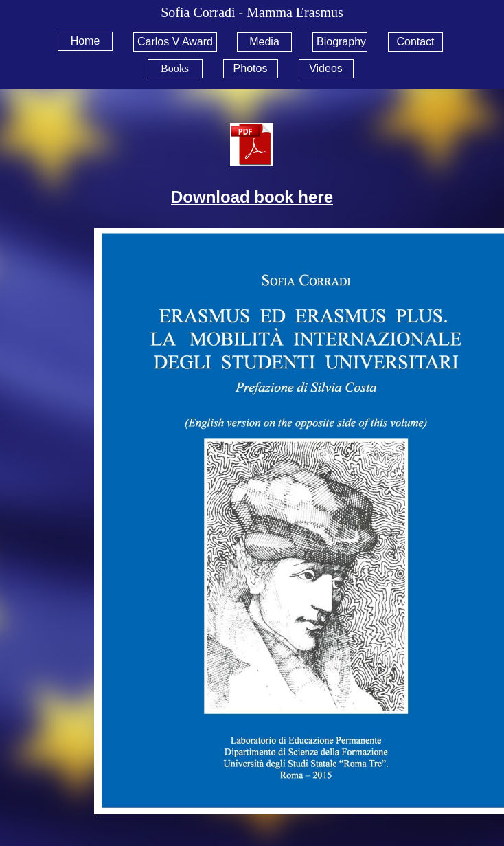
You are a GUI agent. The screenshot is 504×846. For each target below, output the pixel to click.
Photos (251, 68)
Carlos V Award (175, 42)
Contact (415, 42)
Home (85, 41)
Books (175, 68)
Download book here (252, 197)
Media (264, 42)
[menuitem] (90, 41)
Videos (326, 68)
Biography (341, 42)
